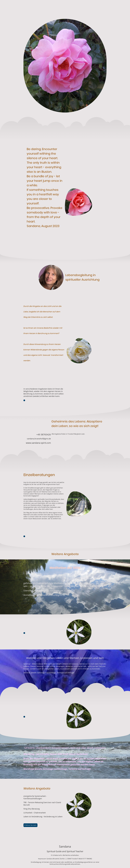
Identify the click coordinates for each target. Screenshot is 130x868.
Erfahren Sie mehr (30, 825)
